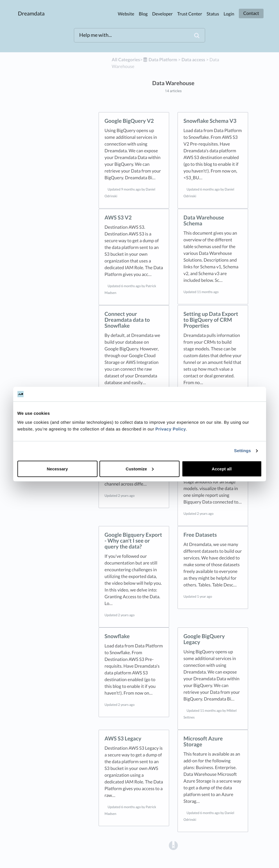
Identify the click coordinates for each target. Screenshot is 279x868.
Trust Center (190, 14)
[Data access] (193, 60)
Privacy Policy (171, 429)
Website (126, 14)
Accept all (222, 469)
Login (229, 14)
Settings (242, 451)
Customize (140, 469)
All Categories (126, 60)
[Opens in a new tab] (173, 845)
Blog (143, 14)
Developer (163, 14)
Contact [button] (251, 13)
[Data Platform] (160, 60)
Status (213, 14)
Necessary (57, 469)
